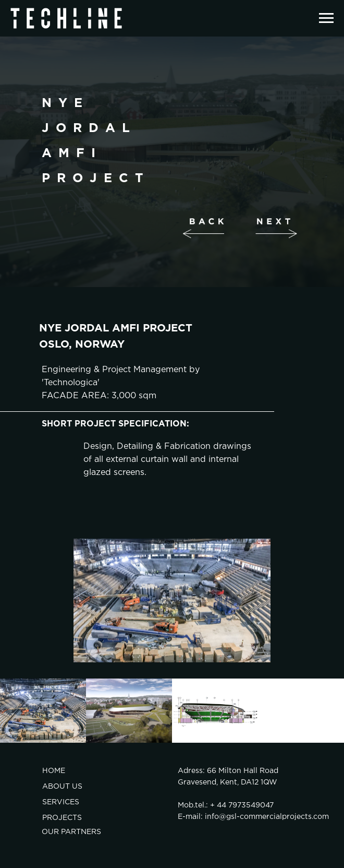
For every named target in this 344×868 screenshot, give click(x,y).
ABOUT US (62, 787)
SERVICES (61, 802)
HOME (54, 771)
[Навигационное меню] (326, 18)
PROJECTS (62, 818)
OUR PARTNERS (71, 832)
